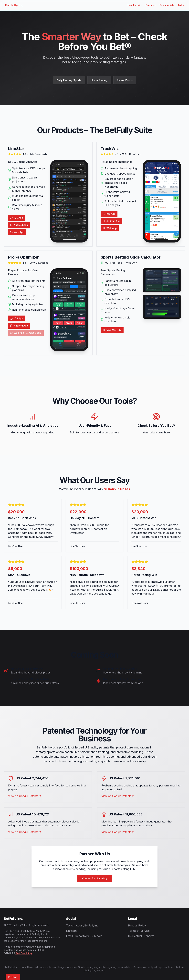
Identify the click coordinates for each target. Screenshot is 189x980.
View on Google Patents (25, 796)
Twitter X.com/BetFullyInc (82, 925)
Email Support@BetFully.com (84, 936)
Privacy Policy (137, 925)
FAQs (181, 5)
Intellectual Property (141, 936)
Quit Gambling (24, 953)
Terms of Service (139, 931)
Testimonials (167, 5)
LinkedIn (71, 931)
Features (151, 5)
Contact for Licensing (95, 878)
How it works (134, 5)
